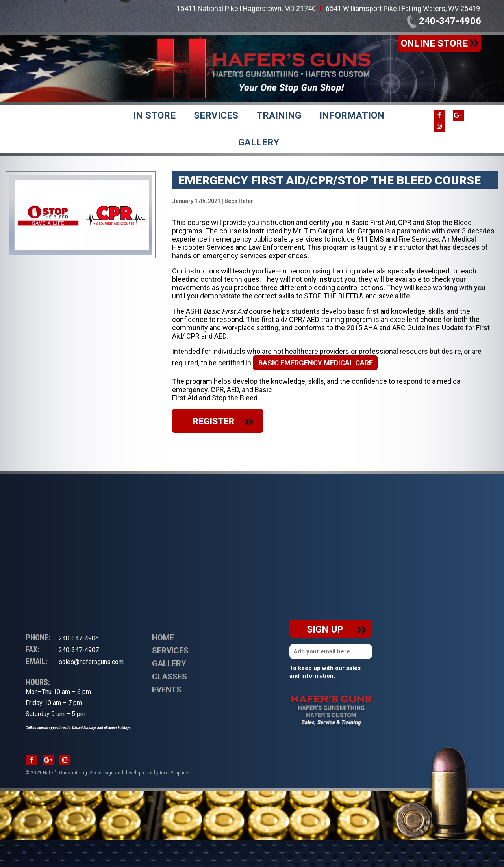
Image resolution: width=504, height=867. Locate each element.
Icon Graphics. (175, 773)
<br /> (81, 511)
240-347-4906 (444, 21)
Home (163, 638)
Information (352, 115)
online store (440, 43)
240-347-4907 (62, 650)
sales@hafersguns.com (75, 661)
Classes (170, 677)
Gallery (259, 142)
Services (216, 115)
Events (167, 690)
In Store (154, 115)
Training (279, 115)
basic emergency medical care (316, 363)
